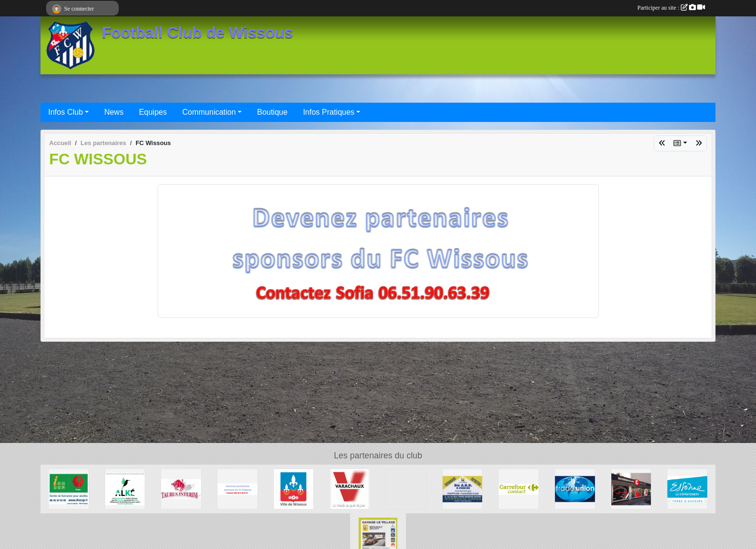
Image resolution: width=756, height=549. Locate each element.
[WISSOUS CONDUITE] (631, 489)
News (114, 112)
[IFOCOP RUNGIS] (69, 489)
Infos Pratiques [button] (329, 112)
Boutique (272, 112)
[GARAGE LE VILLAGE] (378, 537)
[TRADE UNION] (575, 489)
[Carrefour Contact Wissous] (519, 489)
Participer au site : (671, 8)
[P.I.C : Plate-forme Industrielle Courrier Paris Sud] (406, 489)
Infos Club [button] (66, 112)
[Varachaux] (350, 489)
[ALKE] (125, 489)
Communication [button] (209, 112)
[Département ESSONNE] (687, 489)
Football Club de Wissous (197, 33)
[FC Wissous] (237, 489)
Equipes (153, 112)
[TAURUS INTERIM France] (181, 489)
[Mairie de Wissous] (294, 489)
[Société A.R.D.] (463, 489)
